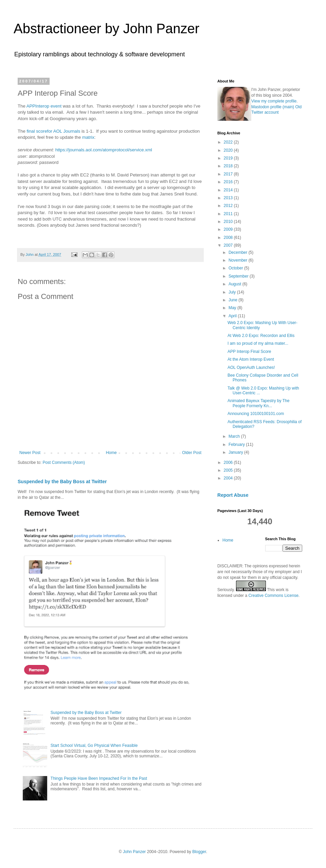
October (236, 268)
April (233, 316)
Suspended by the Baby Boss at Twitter (62, 482)
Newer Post (30, 453)
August (236, 284)
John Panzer (134, 852)
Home (111, 453)
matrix (88, 137)
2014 (229, 190)
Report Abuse (233, 495)
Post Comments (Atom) (64, 463)
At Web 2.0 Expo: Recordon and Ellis (261, 336)
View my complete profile (274, 101)
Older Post (192, 453)
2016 (229, 182)
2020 (229, 150)
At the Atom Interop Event (251, 359)
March (235, 436)
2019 (229, 158)
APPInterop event (44, 106)
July (233, 292)
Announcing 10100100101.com (256, 414)
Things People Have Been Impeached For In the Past (99, 778)
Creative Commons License (273, 596)
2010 (229, 222)
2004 (229, 478)
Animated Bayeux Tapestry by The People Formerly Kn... (258, 403)
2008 (229, 238)
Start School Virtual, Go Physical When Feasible (94, 746)
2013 (229, 198)
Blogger (199, 852)
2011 (229, 214)
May (233, 308)
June (233, 300)
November (239, 260)
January (236, 452)
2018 (229, 166)
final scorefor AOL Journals (53, 131)
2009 (229, 229)
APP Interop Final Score (249, 352)
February (237, 445)
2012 (229, 206)
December (239, 252)
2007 (229, 245)
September (239, 276)
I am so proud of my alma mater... (258, 343)
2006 (229, 463)
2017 (229, 174)
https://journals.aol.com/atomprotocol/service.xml (104, 150)
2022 (229, 142)
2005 (229, 470)
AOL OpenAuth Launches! (251, 367)
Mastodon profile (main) (273, 107)
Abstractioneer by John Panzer (106, 29)
